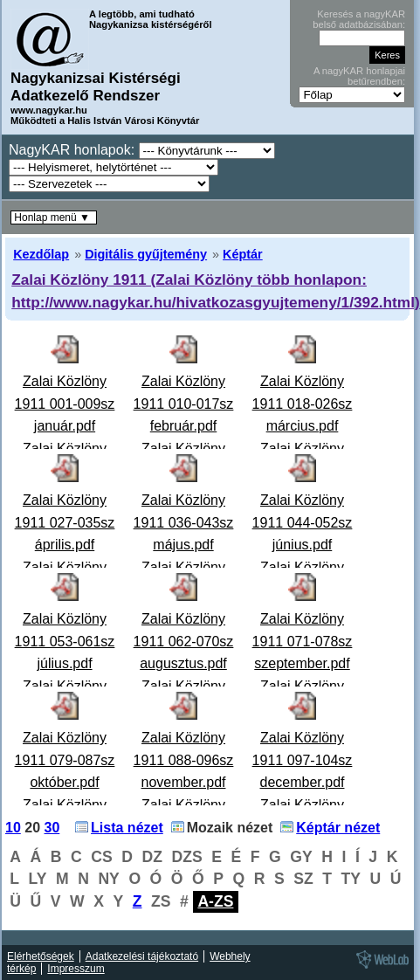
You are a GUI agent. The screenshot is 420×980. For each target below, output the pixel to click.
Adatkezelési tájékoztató (142, 956)
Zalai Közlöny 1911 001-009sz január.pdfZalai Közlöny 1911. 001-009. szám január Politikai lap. (65, 449)
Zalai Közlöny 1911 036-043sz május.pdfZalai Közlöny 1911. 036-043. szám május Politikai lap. (184, 567)
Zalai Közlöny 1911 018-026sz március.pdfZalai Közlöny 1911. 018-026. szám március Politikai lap (303, 449)
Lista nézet (127, 828)
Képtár (243, 254)
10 (13, 828)
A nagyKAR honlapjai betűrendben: (359, 76)
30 (52, 828)
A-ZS (215, 901)
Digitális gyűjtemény (146, 254)
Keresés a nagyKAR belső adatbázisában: (359, 19)
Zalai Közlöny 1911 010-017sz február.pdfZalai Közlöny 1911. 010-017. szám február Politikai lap (184, 449)
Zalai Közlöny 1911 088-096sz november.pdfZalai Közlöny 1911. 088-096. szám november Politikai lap (184, 805)
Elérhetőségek (41, 956)
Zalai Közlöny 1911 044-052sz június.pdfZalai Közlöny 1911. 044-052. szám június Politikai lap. (303, 567)
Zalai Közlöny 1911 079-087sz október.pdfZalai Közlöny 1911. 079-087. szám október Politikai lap (65, 805)
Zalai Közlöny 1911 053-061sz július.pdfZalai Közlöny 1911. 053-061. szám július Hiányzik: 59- (65, 686)
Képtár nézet (338, 828)
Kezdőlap (41, 254)
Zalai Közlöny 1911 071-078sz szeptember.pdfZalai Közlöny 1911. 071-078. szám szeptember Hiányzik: (302, 686)
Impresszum (76, 969)
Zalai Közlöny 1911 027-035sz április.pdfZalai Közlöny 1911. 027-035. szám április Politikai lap (65, 567)
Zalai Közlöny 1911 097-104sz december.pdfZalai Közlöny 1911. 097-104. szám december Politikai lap (303, 805)
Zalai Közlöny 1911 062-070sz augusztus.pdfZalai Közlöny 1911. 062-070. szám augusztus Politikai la (183, 686)
